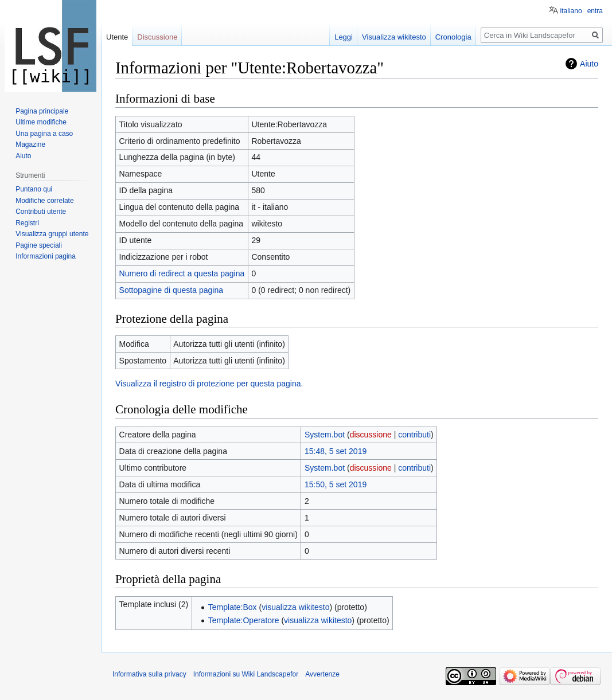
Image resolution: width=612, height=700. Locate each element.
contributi (414, 435)
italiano (571, 11)
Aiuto (589, 64)
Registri (27, 223)
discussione (371, 435)
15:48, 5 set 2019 (336, 451)
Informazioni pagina (46, 256)
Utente (117, 37)
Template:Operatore (244, 620)
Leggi (344, 37)
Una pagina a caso (44, 134)
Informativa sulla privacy (149, 674)
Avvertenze (322, 674)
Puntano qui (34, 189)
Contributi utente (41, 212)
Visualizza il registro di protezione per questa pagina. (209, 384)
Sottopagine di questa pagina (171, 290)
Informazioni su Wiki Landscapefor (246, 674)
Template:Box (233, 607)
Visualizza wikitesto (394, 37)
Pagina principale (42, 111)
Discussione (157, 37)
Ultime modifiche (41, 122)
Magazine (30, 144)
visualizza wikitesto (295, 607)
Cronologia (453, 37)
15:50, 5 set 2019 (336, 484)
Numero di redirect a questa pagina (182, 273)
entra (595, 11)
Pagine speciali (39, 245)
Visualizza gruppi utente (52, 234)
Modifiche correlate (44, 201)
